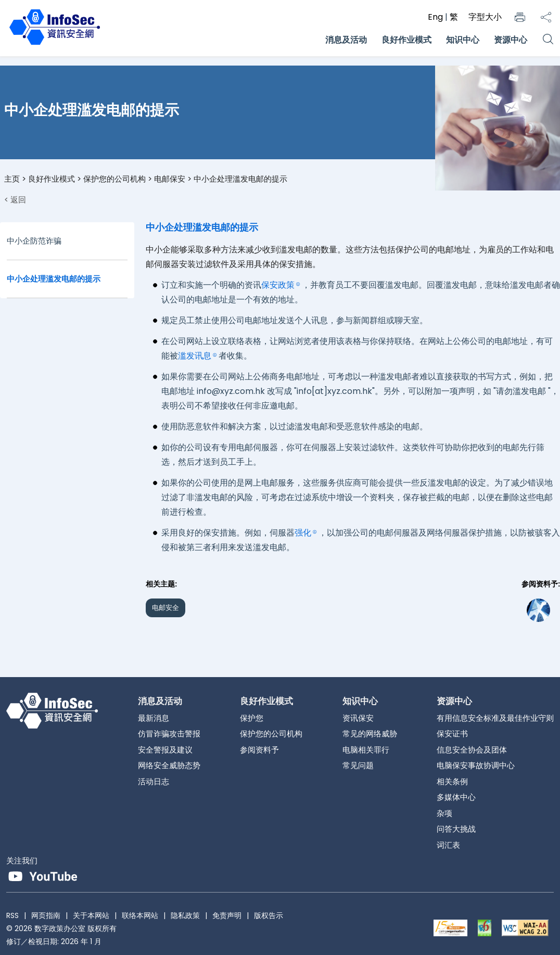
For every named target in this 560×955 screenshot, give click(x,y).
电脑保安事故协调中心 (476, 765)
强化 (303, 533)
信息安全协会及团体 (472, 750)
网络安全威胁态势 (169, 765)
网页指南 (46, 915)
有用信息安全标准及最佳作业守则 (495, 718)
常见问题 (358, 765)
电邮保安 (170, 179)
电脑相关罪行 (366, 750)
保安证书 (452, 734)
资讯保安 (358, 718)
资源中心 (511, 40)
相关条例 (452, 781)
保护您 (252, 718)
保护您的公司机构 (114, 179)
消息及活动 (346, 40)
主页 (12, 179)
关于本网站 (91, 915)
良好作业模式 (406, 40)
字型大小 (485, 17)
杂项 (444, 813)
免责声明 (227, 915)
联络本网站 (140, 915)
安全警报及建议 (165, 750)
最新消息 (154, 718)
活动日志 (154, 781)
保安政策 (278, 285)
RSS (12, 915)
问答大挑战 (456, 829)
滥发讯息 (195, 356)
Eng (436, 17)
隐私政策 (185, 915)
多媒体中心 (456, 797)
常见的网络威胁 (370, 734)
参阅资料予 (259, 750)
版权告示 (269, 915)
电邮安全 (166, 608)
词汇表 (448, 845)
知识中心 (463, 40)
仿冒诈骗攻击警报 (169, 734)
